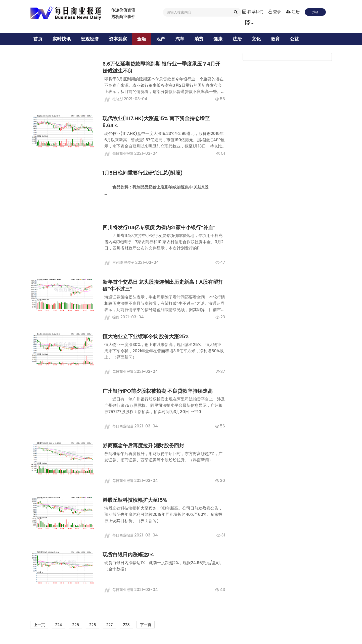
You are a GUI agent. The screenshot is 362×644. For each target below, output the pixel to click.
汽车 (182, 39)
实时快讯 (63, 39)
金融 (143, 39)
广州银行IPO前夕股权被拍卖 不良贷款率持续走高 (159, 391)
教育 (277, 39)
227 (116, 625)
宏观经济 (92, 39)
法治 (239, 39)
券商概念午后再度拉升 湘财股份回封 (145, 445)
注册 (293, 12)
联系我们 (253, 12)
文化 (258, 39)
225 (79, 625)
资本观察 (120, 39)
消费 (201, 39)
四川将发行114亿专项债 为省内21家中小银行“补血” (161, 227)
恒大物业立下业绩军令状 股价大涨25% (148, 336)
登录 (275, 12)
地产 (162, 39)
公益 (296, 39)
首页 (40, 39)
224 (61, 625)
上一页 (40, 625)
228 (134, 625)
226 (97, 625)
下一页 (155, 625)
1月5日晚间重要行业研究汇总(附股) (145, 173)
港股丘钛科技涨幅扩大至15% (137, 500)
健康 (220, 39)
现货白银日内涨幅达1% (130, 555)
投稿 (315, 12)
